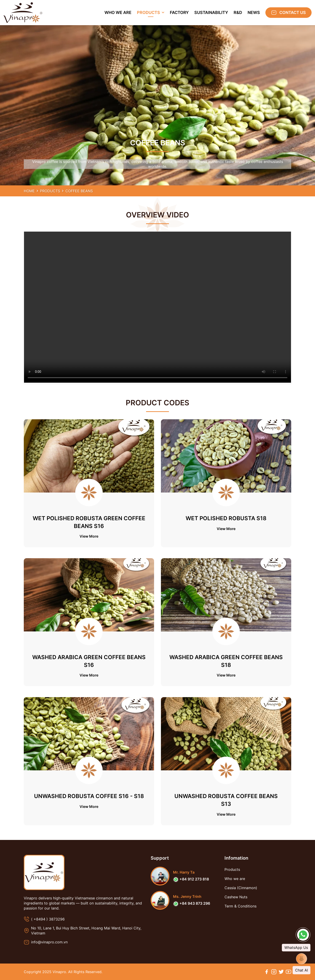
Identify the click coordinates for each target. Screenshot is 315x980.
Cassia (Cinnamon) (241, 888)
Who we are (235, 879)
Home (29, 191)
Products (50, 191)
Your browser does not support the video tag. (157, 307)
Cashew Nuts (236, 897)
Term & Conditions (240, 906)
